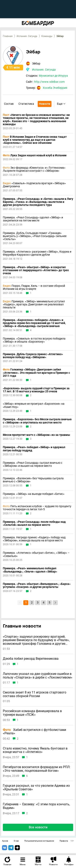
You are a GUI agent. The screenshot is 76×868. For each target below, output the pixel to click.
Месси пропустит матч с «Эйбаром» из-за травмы (36, 435)
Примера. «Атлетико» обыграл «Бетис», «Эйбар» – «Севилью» (36, 554)
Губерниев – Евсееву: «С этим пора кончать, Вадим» (36, 806)
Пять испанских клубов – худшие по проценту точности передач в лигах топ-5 (37, 508)
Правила (64, 841)
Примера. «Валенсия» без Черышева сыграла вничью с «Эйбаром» (33, 480)
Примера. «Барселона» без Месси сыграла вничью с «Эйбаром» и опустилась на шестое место (37, 421)
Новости (45, 104)
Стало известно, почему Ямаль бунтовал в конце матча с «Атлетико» (35, 750)
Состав (9, 104)
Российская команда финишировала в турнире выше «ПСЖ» (32, 713)
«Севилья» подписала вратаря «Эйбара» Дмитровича (34, 185)
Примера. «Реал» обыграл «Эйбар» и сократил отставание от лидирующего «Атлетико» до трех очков (36, 270)
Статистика (26, 104)
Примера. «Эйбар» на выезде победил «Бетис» (34, 494)
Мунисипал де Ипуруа (53, 76)
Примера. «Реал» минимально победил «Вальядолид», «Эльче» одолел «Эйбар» (30, 570)
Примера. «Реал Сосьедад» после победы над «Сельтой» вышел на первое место (34, 523)
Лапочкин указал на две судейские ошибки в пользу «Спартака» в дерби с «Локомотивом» (38, 676)
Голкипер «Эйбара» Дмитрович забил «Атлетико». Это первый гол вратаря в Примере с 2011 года (36, 373)
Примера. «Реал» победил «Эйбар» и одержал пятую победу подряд (34, 449)
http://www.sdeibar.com (49, 82)
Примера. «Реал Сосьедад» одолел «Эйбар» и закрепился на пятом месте (33, 219)
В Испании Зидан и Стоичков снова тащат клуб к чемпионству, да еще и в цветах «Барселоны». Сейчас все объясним (35, 140)
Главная (8, 36)
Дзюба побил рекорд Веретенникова (31, 659)
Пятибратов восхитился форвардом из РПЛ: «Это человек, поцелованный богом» (37, 769)
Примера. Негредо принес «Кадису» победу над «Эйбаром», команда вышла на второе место (34, 539)
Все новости (38, 827)
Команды (47, 36)
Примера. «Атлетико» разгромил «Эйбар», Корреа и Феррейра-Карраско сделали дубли (37, 253)
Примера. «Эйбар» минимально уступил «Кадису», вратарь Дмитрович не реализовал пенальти (34, 305)
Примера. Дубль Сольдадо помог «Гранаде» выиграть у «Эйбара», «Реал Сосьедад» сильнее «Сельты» (35, 236)
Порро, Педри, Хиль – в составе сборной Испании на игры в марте (34, 287)
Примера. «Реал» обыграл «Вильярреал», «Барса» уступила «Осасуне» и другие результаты (37, 585)
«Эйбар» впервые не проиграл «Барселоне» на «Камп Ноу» (34, 405)
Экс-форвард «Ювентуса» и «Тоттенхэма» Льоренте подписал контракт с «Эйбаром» (34, 169)
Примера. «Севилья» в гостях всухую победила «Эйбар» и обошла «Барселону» (34, 340)
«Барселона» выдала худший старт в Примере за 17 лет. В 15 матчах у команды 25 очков (36, 390)
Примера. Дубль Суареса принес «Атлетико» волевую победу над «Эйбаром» (33, 356)
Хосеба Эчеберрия (55, 88)
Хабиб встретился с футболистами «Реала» (34, 732)
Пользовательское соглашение (39, 841)
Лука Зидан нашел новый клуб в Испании (35, 155)
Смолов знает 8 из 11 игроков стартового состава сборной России (35, 694)
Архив (5, 841)
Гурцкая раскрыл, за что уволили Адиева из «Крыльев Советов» (36, 787)
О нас (16, 841)
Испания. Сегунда (27, 36)
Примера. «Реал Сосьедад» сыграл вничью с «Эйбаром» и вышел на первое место (33, 464)
